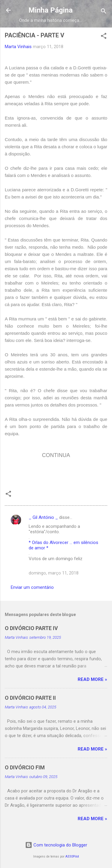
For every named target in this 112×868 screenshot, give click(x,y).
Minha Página (50, 10)
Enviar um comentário (32, 587)
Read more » (92, 679)
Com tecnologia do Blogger (56, 845)
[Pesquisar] (104, 12)
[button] (104, 37)
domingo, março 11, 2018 (54, 573)
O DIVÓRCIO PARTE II (30, 698)
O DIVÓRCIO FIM (25, 767)
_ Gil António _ (43, 517)
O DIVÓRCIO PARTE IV (31, 628)
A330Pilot (72, 856)
